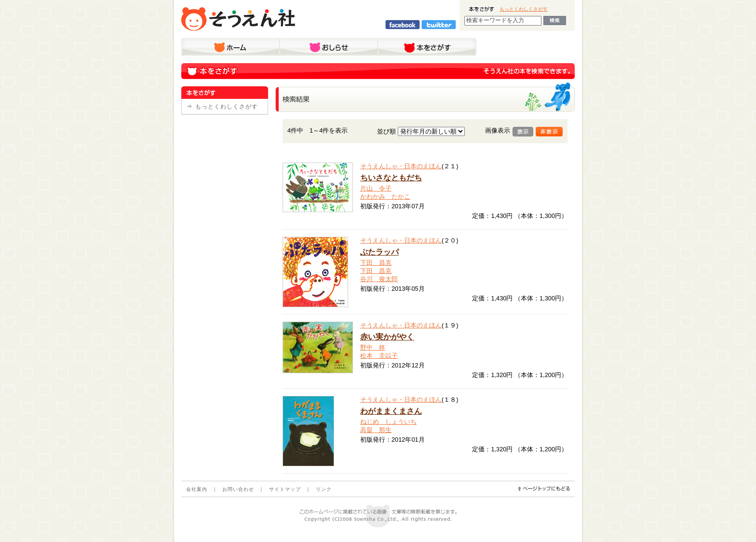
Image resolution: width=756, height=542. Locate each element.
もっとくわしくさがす (524, 9)
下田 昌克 (376, 263)
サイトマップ (285, 489)
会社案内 (197, 489)
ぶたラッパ (379, 252)
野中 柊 (373, 347)
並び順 (386, 131)
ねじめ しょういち (388, 422)
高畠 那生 (376, 430)
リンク (324, 489)
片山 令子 (376, 188)
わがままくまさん (391, 411)
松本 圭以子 (379, 356)
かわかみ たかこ (385, 196)
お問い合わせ (238, 489)
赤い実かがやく (387, 337)
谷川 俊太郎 (379, 279)
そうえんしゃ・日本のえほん (401, 166)
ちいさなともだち (391, 178)
